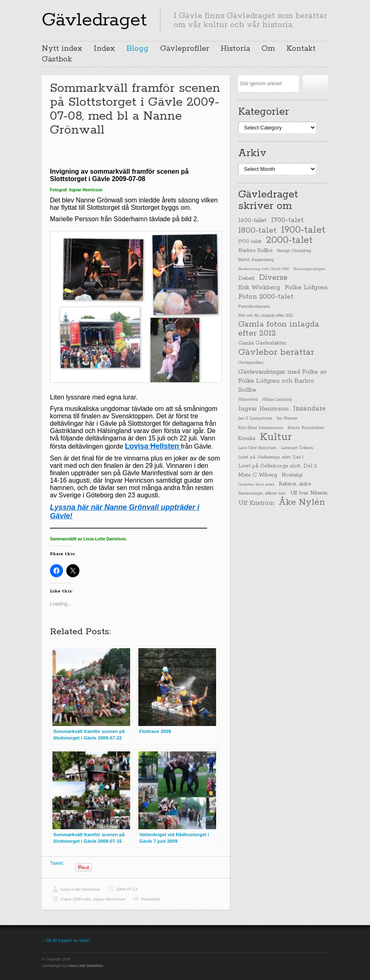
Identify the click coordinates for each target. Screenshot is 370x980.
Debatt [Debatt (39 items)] (246, 278)
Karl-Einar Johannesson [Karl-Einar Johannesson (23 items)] (261, 428)
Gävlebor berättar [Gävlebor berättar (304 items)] (276, 352)
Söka (316, 84)
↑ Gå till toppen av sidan (66, 940)
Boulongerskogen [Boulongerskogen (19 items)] (309, 269)
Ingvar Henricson (109, 899)
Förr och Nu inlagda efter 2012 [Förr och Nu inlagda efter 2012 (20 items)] (266, 315)
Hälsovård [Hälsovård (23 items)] (248, 400)
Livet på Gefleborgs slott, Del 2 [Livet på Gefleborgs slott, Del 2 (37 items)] (278, 466)
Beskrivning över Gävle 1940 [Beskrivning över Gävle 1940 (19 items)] (264, 269)
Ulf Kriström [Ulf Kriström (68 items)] (256, 503)
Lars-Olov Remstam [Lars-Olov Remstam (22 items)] (257, 448)
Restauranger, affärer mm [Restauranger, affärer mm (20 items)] (262, 493)
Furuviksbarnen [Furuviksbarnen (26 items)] (254, 306)
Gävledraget (94, 20)
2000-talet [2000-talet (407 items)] (289, 240)
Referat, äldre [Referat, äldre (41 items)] (295, 484)
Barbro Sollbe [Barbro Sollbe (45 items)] (255, 251)
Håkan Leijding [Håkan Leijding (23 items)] (277, 400)
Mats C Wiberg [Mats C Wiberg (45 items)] (258, 475)
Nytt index (62, 49)
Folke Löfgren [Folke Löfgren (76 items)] (306, 288)
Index (104, 49)
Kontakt (301, 49)
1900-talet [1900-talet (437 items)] (303, 230)
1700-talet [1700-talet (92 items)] (287, 220)
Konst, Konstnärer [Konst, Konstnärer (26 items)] (306, 428)
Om (268, 49)
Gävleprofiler (185, 49)
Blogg (138, 49)
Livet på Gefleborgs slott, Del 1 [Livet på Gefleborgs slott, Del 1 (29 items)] (271, 457)
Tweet (56, 863)
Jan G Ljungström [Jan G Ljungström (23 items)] (255, 419)
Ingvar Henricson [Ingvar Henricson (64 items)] (263, 409)
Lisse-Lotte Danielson (80, 889)
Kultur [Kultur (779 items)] (276, 437)
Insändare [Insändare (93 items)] (309, 409)
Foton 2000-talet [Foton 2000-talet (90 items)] (266, 297)
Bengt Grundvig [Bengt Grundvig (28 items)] (294, 251)
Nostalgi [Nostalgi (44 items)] (292, 475)
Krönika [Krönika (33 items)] (247, 439)
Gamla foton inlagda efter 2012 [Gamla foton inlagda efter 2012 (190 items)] (279, 329)
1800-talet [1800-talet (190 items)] (257, 231)
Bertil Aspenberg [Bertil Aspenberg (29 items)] (256, 260)
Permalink (151, 899)
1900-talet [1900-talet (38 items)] (250, 242)
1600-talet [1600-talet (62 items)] (252, 220)
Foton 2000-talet (76, 899)
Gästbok (57, 59)
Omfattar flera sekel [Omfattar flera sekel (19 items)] (256, 484)
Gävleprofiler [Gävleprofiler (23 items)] (251, 363)
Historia (235, 49)
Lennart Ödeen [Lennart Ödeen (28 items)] (297, 448)
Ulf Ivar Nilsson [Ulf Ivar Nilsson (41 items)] (309, 493)
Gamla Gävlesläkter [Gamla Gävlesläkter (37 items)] (262, 343)
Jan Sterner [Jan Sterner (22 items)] (287, 419)
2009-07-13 (127, 889)
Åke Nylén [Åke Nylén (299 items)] (302, 502)
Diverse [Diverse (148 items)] (273, 278)
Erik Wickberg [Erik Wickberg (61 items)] (259, 288)
